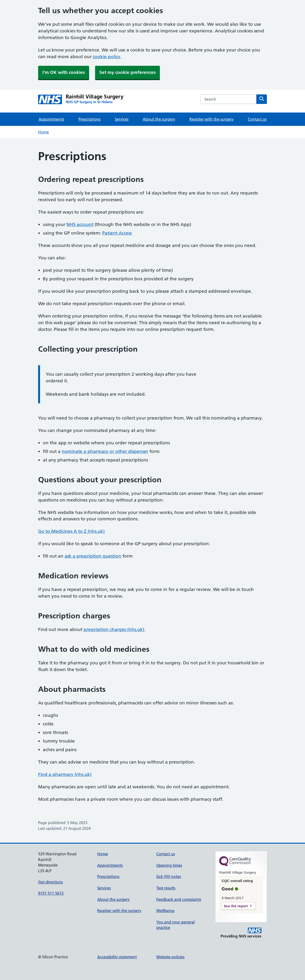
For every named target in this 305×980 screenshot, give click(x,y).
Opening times (169, 865)
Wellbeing (165, 911)
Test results (166, 888)
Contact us (257, 119)
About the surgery (159, 119)
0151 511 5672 (51, 893)
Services (122, 119)
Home (43, 132)
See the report (236, 906)
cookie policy (107, 57)
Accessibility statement (117, 957)
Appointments (51, 119)
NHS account (80, 224)
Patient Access (117, 233)
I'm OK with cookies (64, 72)
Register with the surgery (211, 119)
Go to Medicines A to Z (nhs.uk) (71, 531)
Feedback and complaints (179, 899)
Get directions (50, 882)
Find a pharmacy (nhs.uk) (65, 774)
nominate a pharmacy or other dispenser (105, 451)
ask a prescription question (93, 556)
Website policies (170, 957)
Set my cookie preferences (127, 72)
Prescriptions (89, 119)
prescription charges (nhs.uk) (114, 629)
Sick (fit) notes (169, 877)
